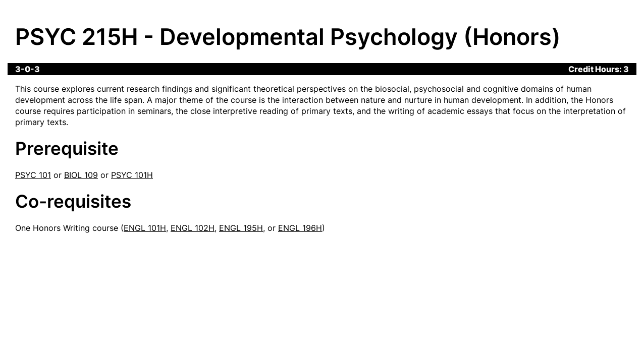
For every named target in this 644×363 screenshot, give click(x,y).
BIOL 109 (81, 175)
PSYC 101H (132, 175)
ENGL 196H (300, 228)
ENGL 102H (193, 228)
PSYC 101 (33, 175)
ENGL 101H (145, 228)
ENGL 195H (241, 228)
